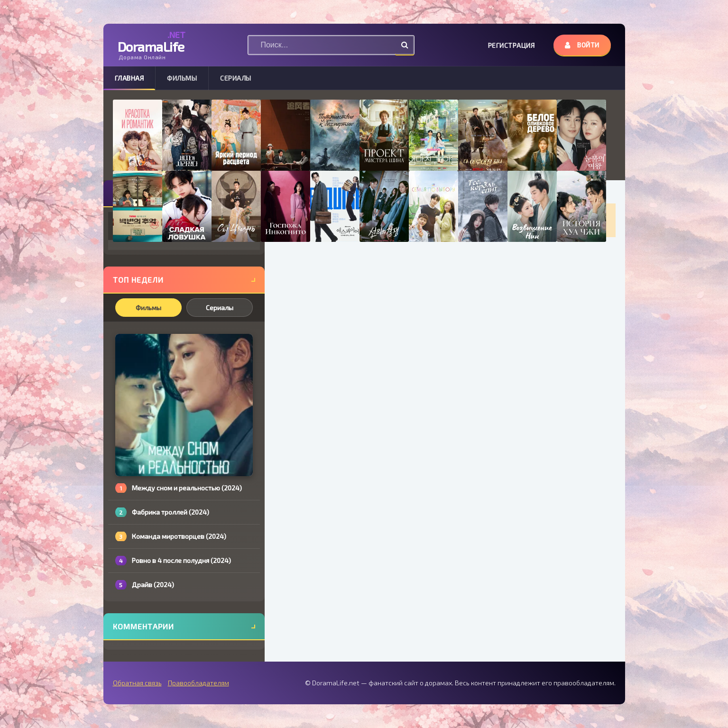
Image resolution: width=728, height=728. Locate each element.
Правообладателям (198, 683)
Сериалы (236, 78)
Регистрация (511, 45)
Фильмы (182, 78)
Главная (129, 78)
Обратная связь (137, 683)
